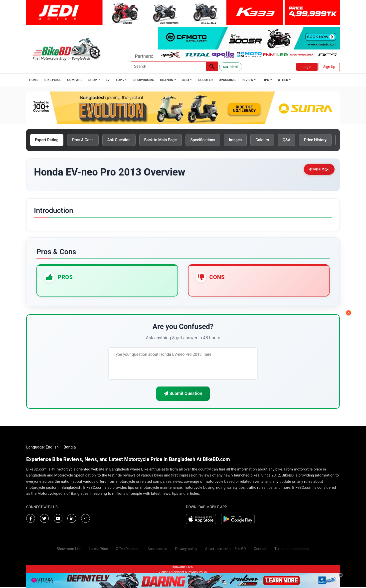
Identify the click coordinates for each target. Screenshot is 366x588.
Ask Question (121, 140)
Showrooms (144, 80)
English (52, 448)
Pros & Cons (85, 140)
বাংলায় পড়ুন (319, 170)
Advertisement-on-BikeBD (226, 550)
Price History (324, 140)
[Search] (168, 66)
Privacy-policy (186, 550)
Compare (75, 80)
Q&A (294, 140)
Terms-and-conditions (292, 550)
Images (242, 140)
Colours (269, 140)
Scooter (205, 80)
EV (108, 80)
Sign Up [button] (329, 67)
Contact (260, 550)
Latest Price (98, 550)
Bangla (70, 448)
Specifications (208, 140)
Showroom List (69, 550)
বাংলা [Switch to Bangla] (231, 67)
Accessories (157, 550)
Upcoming (227, 80)
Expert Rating (47, 140)
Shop (94, 80)
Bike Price (53, 80)
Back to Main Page (165, 140)
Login (307, 67)
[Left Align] (212, 66)
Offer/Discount (128, 550)
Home (34, 80)
